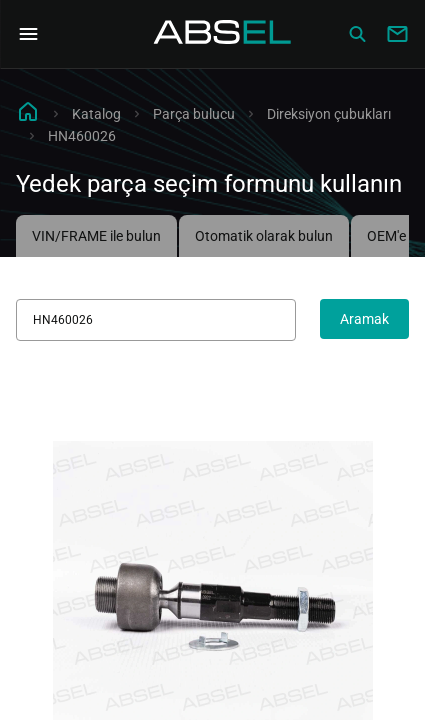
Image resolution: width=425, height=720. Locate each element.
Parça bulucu (194, 114)
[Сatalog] (357, 34)
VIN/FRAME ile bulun (96, 236)
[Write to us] (397, 34)
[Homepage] (223, 34)
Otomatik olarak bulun (264, 236)
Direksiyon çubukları (329, 114)
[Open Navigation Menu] (28, 34)
